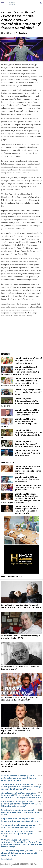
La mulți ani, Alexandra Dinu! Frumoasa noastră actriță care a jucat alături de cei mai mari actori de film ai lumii (21, 382)
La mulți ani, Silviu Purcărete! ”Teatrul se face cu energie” (20, 668)
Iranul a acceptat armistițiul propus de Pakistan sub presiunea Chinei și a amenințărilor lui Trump (19, 778)
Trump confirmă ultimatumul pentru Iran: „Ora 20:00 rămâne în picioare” (18, 826)
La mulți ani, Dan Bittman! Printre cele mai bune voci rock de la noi (27, 479)
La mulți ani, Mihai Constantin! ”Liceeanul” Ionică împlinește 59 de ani (27, 444)
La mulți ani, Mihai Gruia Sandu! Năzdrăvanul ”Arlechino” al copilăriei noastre (19, 423)
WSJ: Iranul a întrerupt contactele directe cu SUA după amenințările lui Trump (18, 834)
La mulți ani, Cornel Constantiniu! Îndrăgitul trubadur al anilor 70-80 (21, 637)
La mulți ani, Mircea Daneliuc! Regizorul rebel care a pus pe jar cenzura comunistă (21, 606)
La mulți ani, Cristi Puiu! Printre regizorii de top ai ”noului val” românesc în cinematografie (26, 510)
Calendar (17, 576)
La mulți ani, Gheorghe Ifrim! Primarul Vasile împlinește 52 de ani (28, 392)
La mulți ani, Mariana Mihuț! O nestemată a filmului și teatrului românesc (27, 412)
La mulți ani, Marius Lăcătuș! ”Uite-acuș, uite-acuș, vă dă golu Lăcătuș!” (28, 488)
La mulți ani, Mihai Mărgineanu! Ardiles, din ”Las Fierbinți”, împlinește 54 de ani (21, 434)
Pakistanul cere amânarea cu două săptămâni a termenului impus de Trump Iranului (20, 812)
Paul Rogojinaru (21, 33)
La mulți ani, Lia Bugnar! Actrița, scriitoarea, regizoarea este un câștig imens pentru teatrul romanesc (20, 371)
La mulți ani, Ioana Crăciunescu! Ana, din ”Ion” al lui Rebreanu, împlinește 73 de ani (21, 402)
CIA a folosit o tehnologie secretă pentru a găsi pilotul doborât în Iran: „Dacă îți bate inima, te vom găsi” (21, 804)
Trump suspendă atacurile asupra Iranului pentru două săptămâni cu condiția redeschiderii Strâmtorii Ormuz (21, 787)
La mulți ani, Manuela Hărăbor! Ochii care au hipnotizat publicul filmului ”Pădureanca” (20, 764)
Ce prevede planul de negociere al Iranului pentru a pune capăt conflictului (20, 820)
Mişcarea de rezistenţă (21, 3)
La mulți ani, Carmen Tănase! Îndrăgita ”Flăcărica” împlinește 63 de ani (28, 361)
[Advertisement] (22, 335)
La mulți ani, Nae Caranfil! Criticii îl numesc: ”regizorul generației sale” (27, 453)
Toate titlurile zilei (7, 859)
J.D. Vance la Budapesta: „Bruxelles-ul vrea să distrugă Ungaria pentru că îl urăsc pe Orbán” (19, 853)
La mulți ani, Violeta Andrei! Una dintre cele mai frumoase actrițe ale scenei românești (28, 470)
